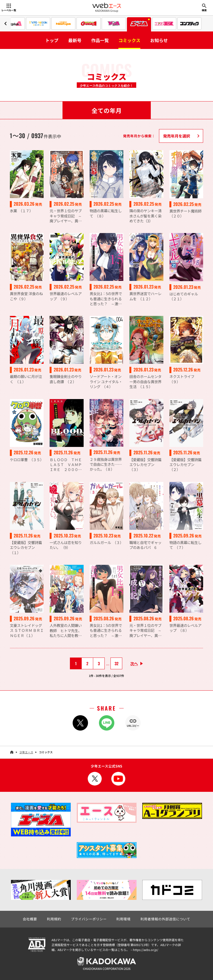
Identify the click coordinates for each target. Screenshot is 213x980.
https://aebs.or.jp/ (146, 950)
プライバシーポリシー (89, 919)
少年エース (26, 752)
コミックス (129, 40)
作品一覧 (100, 40)
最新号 (75, 40)
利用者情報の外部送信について (165, 919)
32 (117, 663)
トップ (52, 40)
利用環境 (123, 919)
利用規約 (54, 919)
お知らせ (159, 40)
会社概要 (30, 919)
